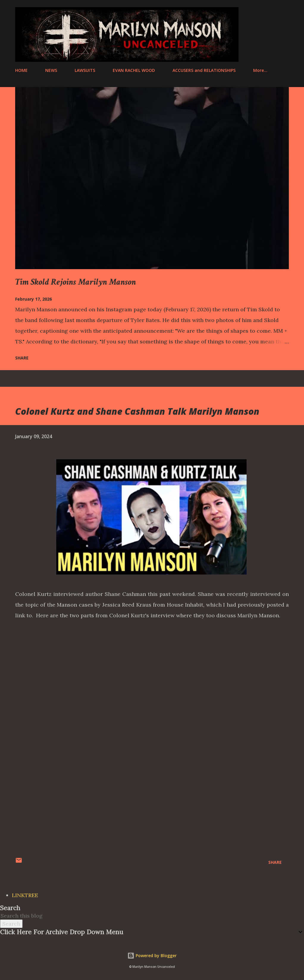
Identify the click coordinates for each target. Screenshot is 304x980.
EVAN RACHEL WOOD (134, 70)
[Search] (260, 12)
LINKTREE (25, 895)
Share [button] (22, 358)
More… (260, 70)
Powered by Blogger (152, 955)
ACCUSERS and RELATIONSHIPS (204, 70)
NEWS (51, 70)
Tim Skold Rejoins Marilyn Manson (76, 282)
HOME (21, 70)
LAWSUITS (85, 70)
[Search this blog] (145, 916)
